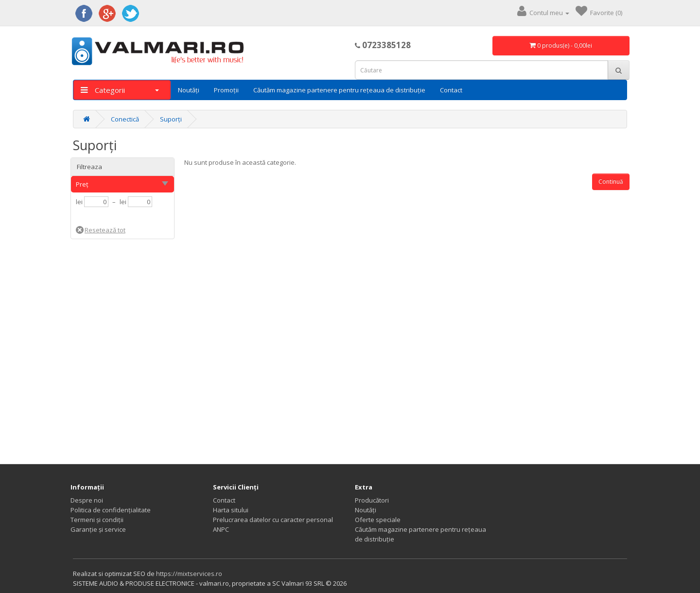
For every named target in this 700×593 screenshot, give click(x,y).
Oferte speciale (378, 520)
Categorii (120, 90)
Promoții (226, 90)
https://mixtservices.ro (189, 574)
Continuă (611, 182)
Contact (451, 90)
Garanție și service (98, 529)
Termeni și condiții (97, 520)
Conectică (125, 119)
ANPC (221, 529)
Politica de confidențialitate (111, 510)
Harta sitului (231, 510)
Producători (372, 500)
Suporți (171, 119)
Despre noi (87, 500)
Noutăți (189, 90)
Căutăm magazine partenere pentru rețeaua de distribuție (339, 90)
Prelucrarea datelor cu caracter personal (273, 520)
